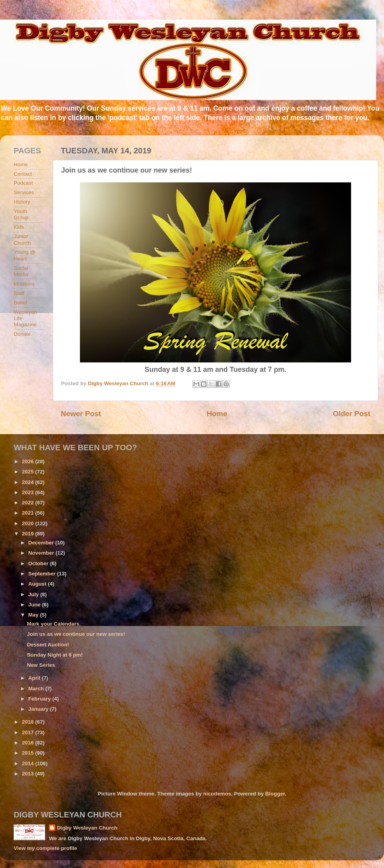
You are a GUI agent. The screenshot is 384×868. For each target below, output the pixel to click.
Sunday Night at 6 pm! (55, 655)
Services (24, 192)
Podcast (23, 183)
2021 (29, 513)
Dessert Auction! (48, 645)
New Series (41, 665)
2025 (29, 472)
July (34, 594)
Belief (20, 303)
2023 (29, 492)
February (40, 699)
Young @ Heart (24, 255)
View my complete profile (45, 848)
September (43, 574)
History (22, 202)
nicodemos (217, 794)
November (42, 553)
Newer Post (81, 414)
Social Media (21, 271)
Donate (22, 334)
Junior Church (22, 239)
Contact (23, 174)
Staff (19, 293)
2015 (29, 753)
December (42, 543)
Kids (19, 227)
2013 (29, 774)
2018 (29, 722)
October (39, 563)
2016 (29, 743)
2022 (29, 503)
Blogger (275, 794)
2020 (29, 523)
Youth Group (21, 214)
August (38, 584)
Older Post (351, 414)
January (39, 709)
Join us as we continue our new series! (76, 634)
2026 (29, 461)
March (37, 689)
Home (217, 414)
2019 (29, 534)
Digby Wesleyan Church (87, 828)
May (34, 615)
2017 (29, 732)
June (35, 605)
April (35, 678)
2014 (29, 763)
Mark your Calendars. (54, 624)
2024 (29, 482)
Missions (24, 284)
